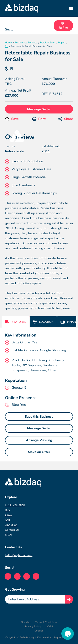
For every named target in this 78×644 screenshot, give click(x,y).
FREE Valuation (15, 505)
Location (43, 322)
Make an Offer (39, 452)
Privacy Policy (33, 626)
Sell (7, 520)
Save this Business (39, 417)
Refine (63, 26)
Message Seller (39, 109)
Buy (7, 510)
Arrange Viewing (39, 440)
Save (15, 119)
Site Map (26, 622)
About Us (11, 525)
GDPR (50, 626)
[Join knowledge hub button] (69, 599)
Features (16, 322)
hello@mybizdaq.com (19, 555)
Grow (9, 515)
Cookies (39, 631)
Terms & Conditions (46, 622)
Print (39, 119)
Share (66, 119)
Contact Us (12, 530)
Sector (10, 29)
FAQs (9, 535)
